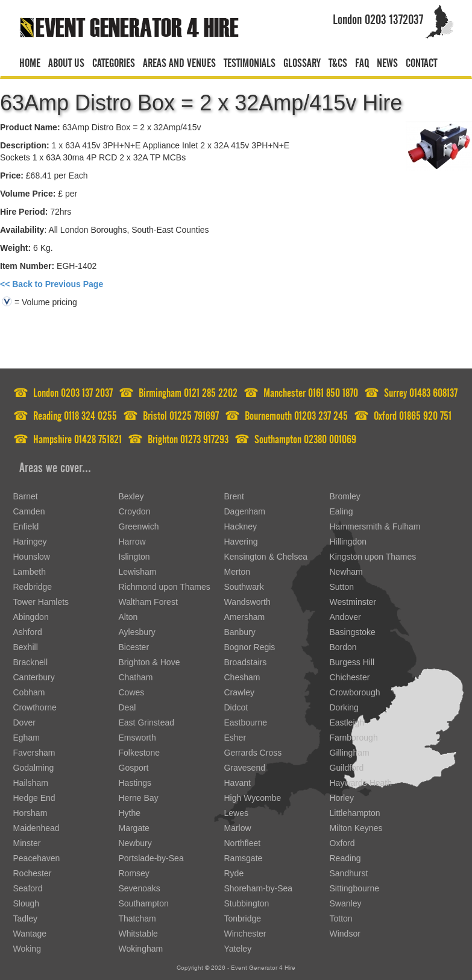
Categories (114, 61)
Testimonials (250, 61)
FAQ (362, 61)
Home (30, 61)
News (387, 61)
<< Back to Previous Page (52, 284)
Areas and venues (179, 61)
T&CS (338, 61)
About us (66, 61)
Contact (421, 61)
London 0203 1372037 (378, 17)
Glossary (302, 61)
